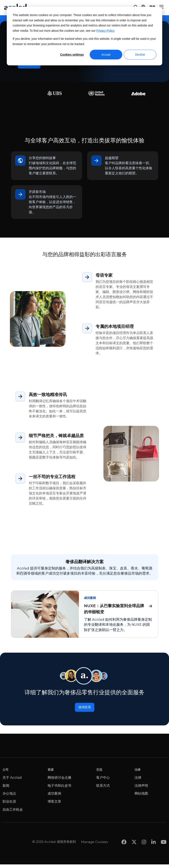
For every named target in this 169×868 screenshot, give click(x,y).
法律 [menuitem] (138, 781)
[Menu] (161, 7)
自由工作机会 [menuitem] (13, 813)
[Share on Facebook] (124, 837)
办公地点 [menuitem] (9, 797)
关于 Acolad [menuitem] (12, 781)
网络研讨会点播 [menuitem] (59, 781)
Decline (140, 55)
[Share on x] (134, 837)
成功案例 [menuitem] (54, 797)
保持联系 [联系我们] (85, 710)
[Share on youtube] (164, 837)
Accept (106, 55)
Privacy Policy (105, 31)
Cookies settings (72, 55)
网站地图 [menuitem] (141, 797)
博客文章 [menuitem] (54, 805)
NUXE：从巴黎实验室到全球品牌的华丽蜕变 (118, 610)
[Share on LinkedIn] (153, 837)
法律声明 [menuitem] (141, 789)
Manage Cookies (94, 837)
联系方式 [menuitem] (103, 789)
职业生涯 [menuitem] (9, 805)
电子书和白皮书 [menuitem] (59, 789)
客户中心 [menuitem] (103, 781)
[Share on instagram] (144, 837)
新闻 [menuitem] (6, 789)
